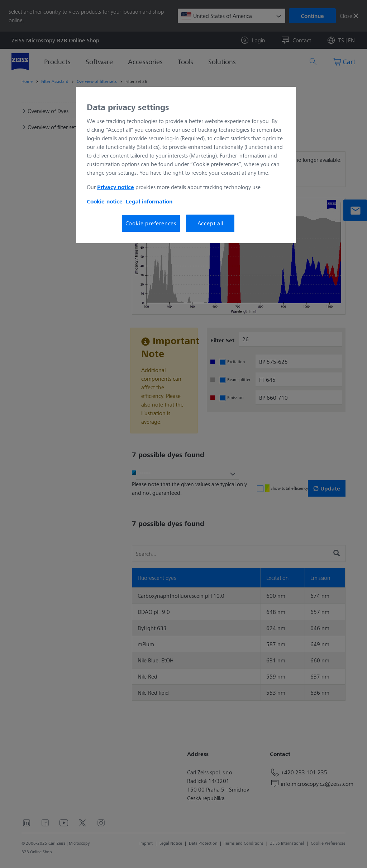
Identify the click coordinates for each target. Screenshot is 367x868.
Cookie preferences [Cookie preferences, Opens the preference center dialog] (151, 223)
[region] (186, 165)
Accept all (210, 223)
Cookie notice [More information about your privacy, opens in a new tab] (105, 201)
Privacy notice (116, 187)
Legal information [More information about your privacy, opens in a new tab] (149, 201)
